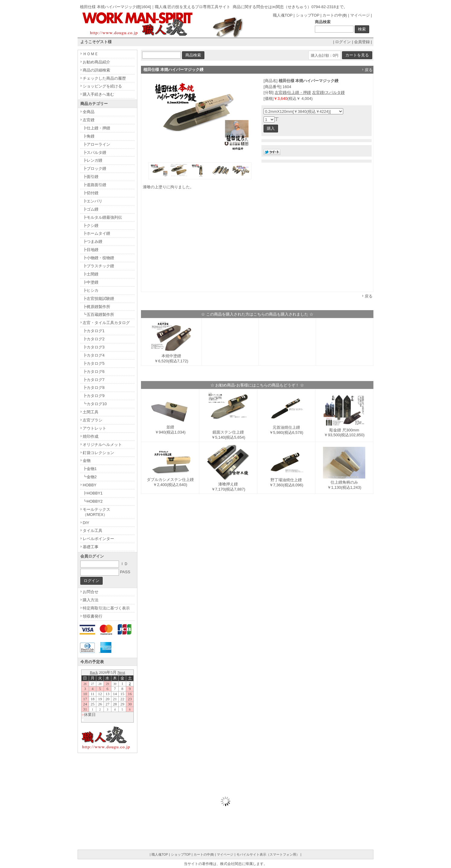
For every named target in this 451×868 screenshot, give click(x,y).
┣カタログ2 (94, 339)
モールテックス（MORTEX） (96, 512)
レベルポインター (98, 539)
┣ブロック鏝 (94, 169)
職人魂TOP (283, 15)
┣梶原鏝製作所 (96, 307)
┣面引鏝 (91, 177)
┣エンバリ (93, 201)
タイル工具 (93, 531)
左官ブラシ (93, 420)
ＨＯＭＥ (91, 54)
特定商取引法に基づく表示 (106, 608)
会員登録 (362, 42)
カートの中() (335, 15)
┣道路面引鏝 (94, 185)
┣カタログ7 (94, 380)
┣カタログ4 (94, 355)
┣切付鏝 (91, 193)
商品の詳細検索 (96, 70)
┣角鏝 (89, 136)
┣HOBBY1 (93, 493)
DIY (86, 523)
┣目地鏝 (91, 250)
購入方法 (91, 600)
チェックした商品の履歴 (104, 78)
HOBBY (90, 485)
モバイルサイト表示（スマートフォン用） (268, 854)
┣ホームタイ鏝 (96, 233)
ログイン (343, 42)
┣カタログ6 (94, 372)
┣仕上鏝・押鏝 (96, 128)
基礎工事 (91, 547)
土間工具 (91, 412)
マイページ (360, 15)
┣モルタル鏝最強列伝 (102, 217)
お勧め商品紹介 (96, 62)
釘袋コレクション (98, 453)
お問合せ (91, 592)
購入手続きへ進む (98, 94)
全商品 (89, 112)
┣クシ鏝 (91, 226)
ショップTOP (308, 15)
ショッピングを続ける (102, 86)
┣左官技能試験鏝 (98, 299)
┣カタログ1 (94, 331)
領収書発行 (93, 616)
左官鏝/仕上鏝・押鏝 (293, 92)
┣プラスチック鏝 (98, 266)
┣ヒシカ (91, 290)
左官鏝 (89, 120)
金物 (87, 461)
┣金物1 (90, 469)
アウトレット (94, 428)
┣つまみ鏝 (93, 242)
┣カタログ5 (94, 363)
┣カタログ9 (94, 396)
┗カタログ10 (95, 404)
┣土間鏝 (91, 274)
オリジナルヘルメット (102, 445)
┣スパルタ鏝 (94, 153)
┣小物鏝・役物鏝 (98, 258)
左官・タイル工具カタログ (106, 323)
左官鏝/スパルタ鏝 (328, 92)
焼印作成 (91, 436)
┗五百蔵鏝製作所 (98, 315)
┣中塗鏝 (91, 282)
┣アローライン (96, 144)
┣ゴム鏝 (91, 209)
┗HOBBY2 (93, 501)
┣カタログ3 (94, 347)
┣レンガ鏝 (93, 160)
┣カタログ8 (94, 388)
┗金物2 (90, 477)
